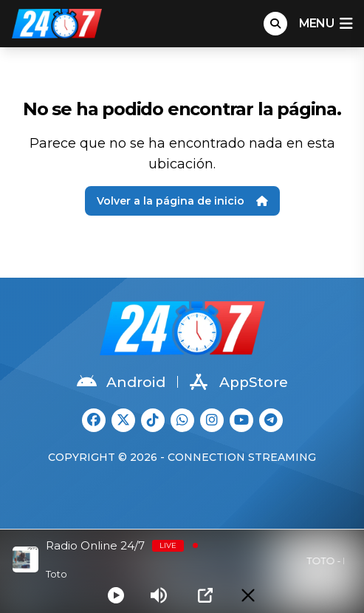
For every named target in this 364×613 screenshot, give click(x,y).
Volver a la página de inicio (182, 201)
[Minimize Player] (248, 595)
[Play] (116, 595)
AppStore (239, 382)
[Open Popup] (205, 595)
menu (326, 24)
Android (121, 382)
